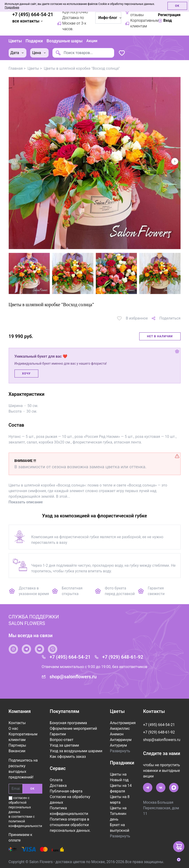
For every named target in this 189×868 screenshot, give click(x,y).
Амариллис (120, 728)
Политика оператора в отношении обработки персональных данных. (70, 824)
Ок (177, 6)
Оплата (56, 779)
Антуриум (118, 745)
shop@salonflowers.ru (73, 676)
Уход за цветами (64, 745)
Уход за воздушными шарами (76, 750)
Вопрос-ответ (62, 739)
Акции (92, 41)
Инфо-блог (110, 18)
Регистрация (169, 15)
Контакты (17, 722)
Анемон (117, 734)
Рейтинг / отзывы (136, 12)
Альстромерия (123, 722)
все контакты (28, 21)
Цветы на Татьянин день (118, 813)
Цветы (15, 41)
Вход (165, 21)
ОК (32, 788)
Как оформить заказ (68, 756)
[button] (175, 161)
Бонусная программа (68, 722)
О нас (13, 728)
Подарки (34, 41)
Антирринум (121, 739)
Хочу (26, 373)
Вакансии (17, 750)
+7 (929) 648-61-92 (123, 657)
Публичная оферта (66, 791)
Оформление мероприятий (73, 728)
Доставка (58, 785)
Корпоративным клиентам (140, 23)
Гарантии (58, 734)
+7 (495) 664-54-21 (33, 15)
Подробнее (12, 7)
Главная (16, 68)
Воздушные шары (64, 41)
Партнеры (17, 745)
